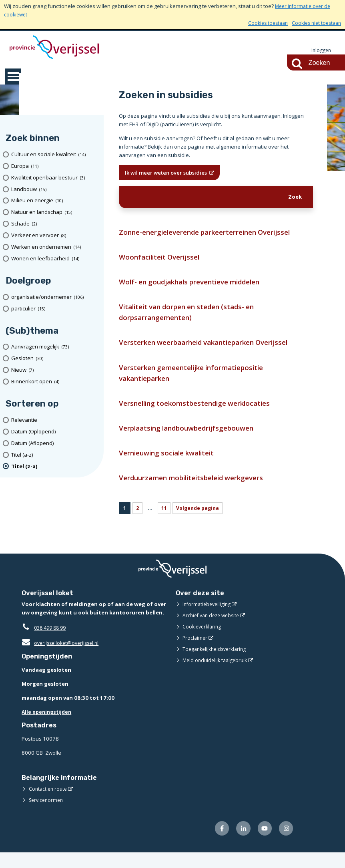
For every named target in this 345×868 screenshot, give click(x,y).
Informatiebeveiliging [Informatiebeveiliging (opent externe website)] (208, 618)
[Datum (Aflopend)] (55, 444)
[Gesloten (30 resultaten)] (55, 359)
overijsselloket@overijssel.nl (63, 657)
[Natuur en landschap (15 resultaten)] (55, 212)
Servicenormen (47, 814)
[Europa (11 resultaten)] (55, 166)
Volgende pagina (200, 522)
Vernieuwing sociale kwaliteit (171, 466)
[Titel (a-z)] (55, 455)
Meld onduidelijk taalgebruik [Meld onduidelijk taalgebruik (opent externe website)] (217, 675)
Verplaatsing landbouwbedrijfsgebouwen (193, 440)
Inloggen (321, 50)
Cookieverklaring (203, 641)
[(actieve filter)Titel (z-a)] (55, 467)
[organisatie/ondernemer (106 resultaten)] (55, 297)
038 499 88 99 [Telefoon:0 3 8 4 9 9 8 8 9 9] (52, 642)
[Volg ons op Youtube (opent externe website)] (263, 843)
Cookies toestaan (262, 23)
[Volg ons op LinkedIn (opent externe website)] (240, 843)
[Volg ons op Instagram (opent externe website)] (286, 843)
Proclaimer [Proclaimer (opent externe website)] (196, 652)
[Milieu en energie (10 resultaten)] (55, 201)
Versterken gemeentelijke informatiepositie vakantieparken (198, 382)
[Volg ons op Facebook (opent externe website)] (218, 843)
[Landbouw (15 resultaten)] (55, 190)
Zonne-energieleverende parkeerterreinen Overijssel (214, 234)
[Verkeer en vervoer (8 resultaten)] (55, 236)
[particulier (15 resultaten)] (55, 309)
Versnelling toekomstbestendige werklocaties (201, 414)
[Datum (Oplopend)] (55, 432)
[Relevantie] (55, 420)
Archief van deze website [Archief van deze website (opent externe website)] (213, 630)
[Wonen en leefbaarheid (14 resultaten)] (55, 259)
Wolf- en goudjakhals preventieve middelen (197, 286)
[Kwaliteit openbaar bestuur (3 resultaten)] (55, 178)
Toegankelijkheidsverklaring (217, 663)
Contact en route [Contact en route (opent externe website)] (49, 803)
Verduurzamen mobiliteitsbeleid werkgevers (199, 492)
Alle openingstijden (48, 726)
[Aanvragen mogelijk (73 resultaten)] (55, 347)
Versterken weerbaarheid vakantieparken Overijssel (212, 350)
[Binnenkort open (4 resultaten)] (55, 382)
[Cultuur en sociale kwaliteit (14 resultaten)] (55, 155)
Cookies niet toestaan (314, 23)
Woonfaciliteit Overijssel (162, 260)
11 (165, 522)
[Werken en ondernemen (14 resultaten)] (55, 247)
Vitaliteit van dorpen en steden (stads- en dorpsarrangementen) (194, 318)
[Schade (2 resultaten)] (55, 224)
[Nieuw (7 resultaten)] (55, 370)
